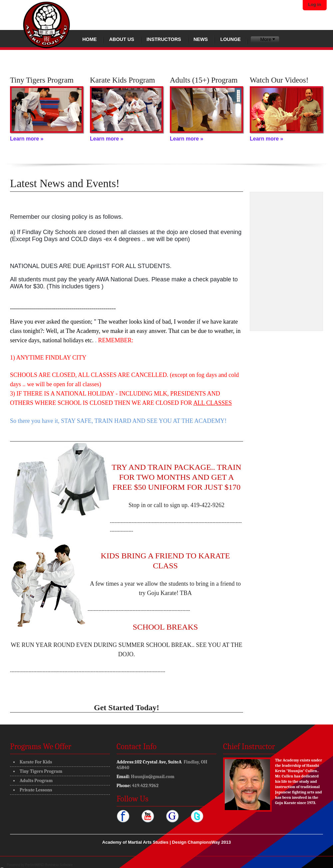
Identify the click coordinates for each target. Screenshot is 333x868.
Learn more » (27, 139)
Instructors (164, 39)
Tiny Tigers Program (41, 771)
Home (89, 39)
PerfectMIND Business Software (49, 865)
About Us (122, 39)
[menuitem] (265, 39)
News (201, 39)
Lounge (230, 39)
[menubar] (265, 39)
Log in (315, 4)
